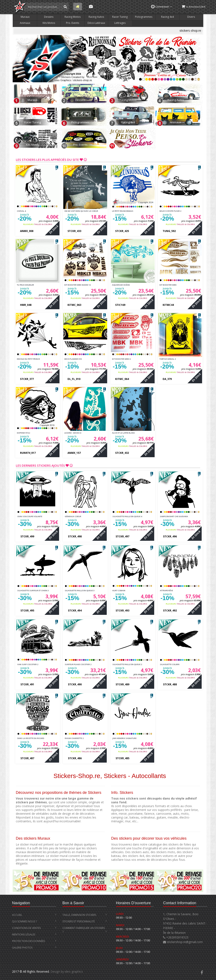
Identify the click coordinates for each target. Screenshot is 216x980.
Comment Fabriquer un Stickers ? (84, 930)
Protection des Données (34, 941)
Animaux (25, 23)
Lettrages (120, 23)
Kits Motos (49, 23)
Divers (191, 17)
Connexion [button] (161, 7)
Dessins (49, 17)
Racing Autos (96, 17)
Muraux (25, 17)
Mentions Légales (34, 935)
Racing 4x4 (167, 17)
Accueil (34, 915)
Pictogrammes (144, 17)
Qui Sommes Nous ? (34, 921)
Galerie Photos (34, 948)
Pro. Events (73, 23)
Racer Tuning (120, 17)
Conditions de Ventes (34, 928)
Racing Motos (73, 17)
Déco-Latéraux (96, 23)
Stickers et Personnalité (84, 921)
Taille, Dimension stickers (84, 915)
